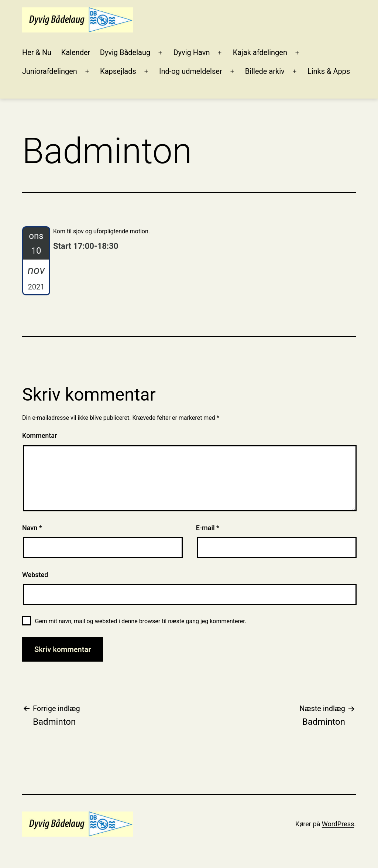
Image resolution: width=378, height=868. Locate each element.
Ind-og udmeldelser (191, 71)
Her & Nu (37, 52)
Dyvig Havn (191, 52)
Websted (35, 575)
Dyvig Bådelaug (125, 52)
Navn (32, 528)
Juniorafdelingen (50, 71)
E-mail (208, 528)
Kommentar (39, 435)
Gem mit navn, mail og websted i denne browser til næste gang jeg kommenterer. (140, 621)
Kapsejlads (118, 71)
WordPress (338, 824)
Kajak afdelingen (260, 52)
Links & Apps (329, 71)
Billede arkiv (265, 71)
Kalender (76, 52)
